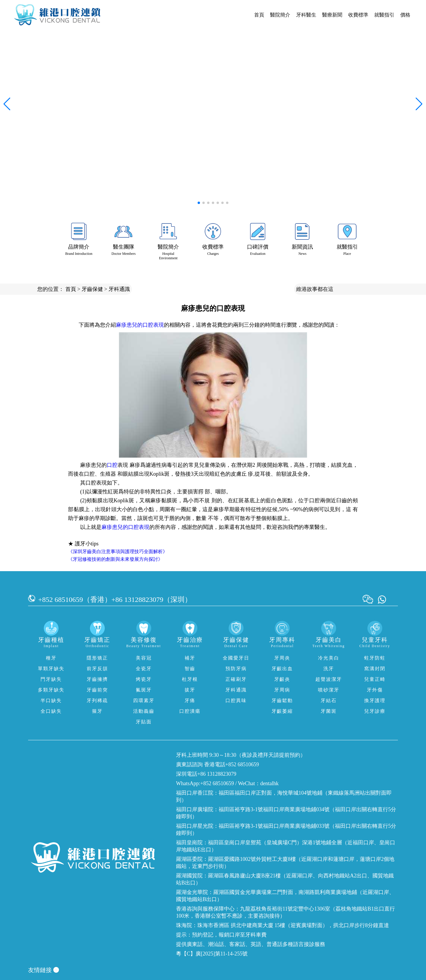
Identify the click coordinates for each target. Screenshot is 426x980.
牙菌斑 (329, 711)
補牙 (190, 658)
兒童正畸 (375, 679)
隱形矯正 (97, 658)
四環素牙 (144, 700)
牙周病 (282, 690)
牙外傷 (375, 690)
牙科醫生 (306, 15)
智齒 (190, 669)
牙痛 (190, 700)
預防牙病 (236, 669)
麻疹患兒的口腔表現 (140, 325)
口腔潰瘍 (190, 711)
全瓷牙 (144, 669)
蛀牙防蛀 (375, 658)
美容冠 (144, 658)
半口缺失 (51, 700)
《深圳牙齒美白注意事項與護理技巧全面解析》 (118, 551)
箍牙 (97, 711)
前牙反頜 (97, 669)
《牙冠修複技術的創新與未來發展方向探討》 (115, 559)
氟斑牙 (144, 690)
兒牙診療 (375, 711)
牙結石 (329, 700)
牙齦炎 (282, 679)
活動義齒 (144, 711)
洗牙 (329, 669)
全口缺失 (51, 711)
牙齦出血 (282, 669)
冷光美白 (329, 658)
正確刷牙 (236, 679)
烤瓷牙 (144, 679)
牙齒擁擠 (97, 679)
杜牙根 (190, 679)
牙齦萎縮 (282, 711)
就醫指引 (384, 15)
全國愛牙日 (236, 658)
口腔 (112, 465)
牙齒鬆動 (282, 700)
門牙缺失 (51, 679)
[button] (199, 203)
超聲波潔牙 (329, 679)
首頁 (259, 15)
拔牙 (190, 690)
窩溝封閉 (375, 669)
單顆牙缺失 (51, 669)
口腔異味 (236, 700)
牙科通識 (119, 289)
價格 (405, 15)
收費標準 (358, 15)
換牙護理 (375, 700)
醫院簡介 (280, 15)
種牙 (51, 658)
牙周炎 (282, 658)
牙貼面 (144, 722)
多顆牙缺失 (51, 690)
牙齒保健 (92, 289)
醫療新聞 (332, 15)
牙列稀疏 (97, 700)
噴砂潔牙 (329, 690)
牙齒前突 (97, 690)
